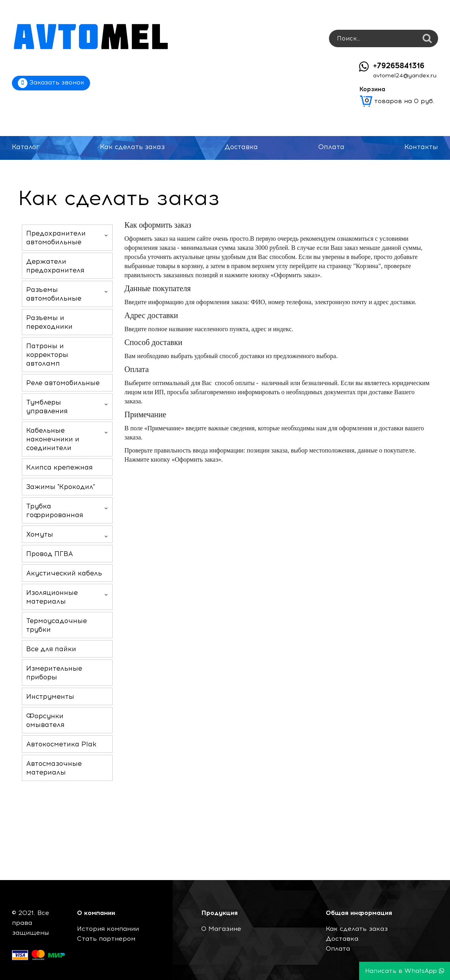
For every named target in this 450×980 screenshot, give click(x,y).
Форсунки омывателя (45, 720)
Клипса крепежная (59, 467)
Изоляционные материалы (52, 597)
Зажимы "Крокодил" (61, 487)
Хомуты (40, 534)
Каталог (26, 147)
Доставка (241, 147)
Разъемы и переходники (49, 322)
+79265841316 (399, 66)
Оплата (331, 147)
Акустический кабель (64, 573)
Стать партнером (106, 939)
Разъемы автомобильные (54, 294)
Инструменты (50, 696)
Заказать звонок (51, 83)
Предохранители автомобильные (56, 238)
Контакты (421, 147)
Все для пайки (51, 649)
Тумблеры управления (47, 407)
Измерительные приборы (54, 673)
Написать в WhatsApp (405, 971)
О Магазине (221, 929)
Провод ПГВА (50, 554)
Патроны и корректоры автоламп (47, 355)
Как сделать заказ (132, 147)
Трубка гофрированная (55, 510)
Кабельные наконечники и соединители (53, 439)
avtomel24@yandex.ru (405, 76)
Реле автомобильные (63, 383)
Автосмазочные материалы (54, 768)
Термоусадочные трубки (57, 625)
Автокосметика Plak (61, 744)
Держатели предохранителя (55, 266)
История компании (108, 929)
